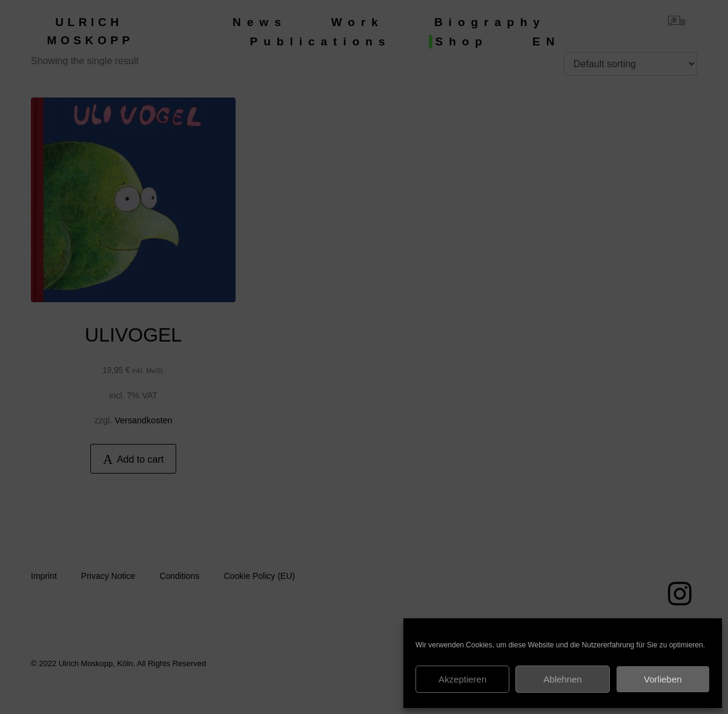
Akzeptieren (462, 679)
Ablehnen (562, 679)
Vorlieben (663, 679)
